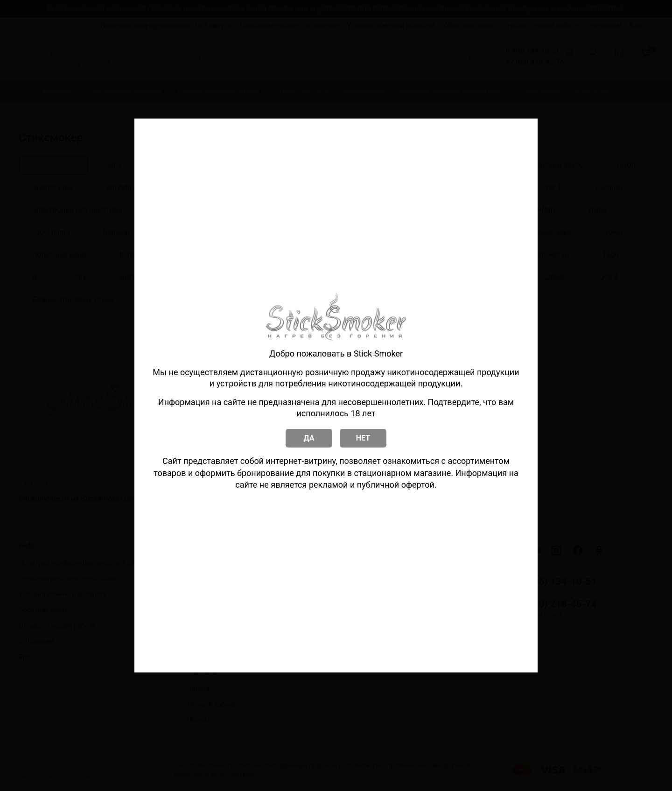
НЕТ (363, 438)
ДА (309, 438)
